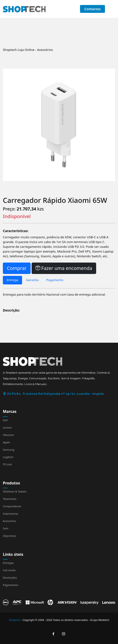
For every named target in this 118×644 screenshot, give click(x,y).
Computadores (12, 506)
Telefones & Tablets (15, 491)
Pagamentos (11, 585)
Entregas (8, 563)
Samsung (9, 450)
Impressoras (10, 514)
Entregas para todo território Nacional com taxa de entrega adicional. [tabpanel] (54, 294)
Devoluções (10, 578)
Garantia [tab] (32, 280)
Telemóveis (10, 499)
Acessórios (9, 521)
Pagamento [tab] (55, 280)
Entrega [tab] (12, 280)
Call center (9, 570)
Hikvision (8, 435)
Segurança (9, 536)
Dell (5, 420)
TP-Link (7, 464)
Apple (6, 442)
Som (6, 528)
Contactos (92, 9)
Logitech (8, 457)
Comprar (17, 268)
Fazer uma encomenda (64, 268)
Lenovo (7, 427)
